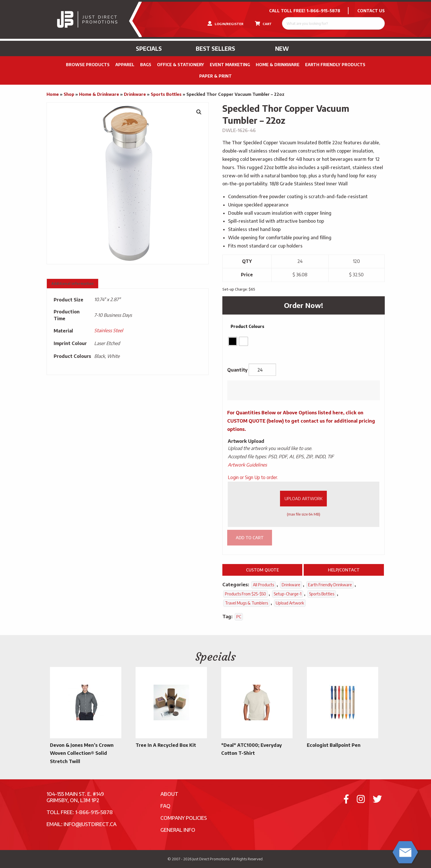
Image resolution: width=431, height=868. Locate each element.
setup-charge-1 (288, 594)
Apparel (125, 65)
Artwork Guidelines (247, 465)
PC (239, 617)
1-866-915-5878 (323, 11)
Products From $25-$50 (245, 594)
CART (263, 23)
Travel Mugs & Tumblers (246, 603)
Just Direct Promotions (211, 859)
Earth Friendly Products (335, 65)
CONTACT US (371, 11)
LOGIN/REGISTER (225, 23)
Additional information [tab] (72, 284)
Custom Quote (262, 570)
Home (53, 94)
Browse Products (88, 65)
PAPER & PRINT (215, 76)
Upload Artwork (304, 498)
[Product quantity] (262, 370)
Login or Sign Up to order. (253, 477)
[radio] (233, 341)
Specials (149, 48)
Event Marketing (230, 65)
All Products (263, 585)
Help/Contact (344, 570)
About (169, 794)
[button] (199, 112)
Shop (69, 94)
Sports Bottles (166, 94)
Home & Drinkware (278, 65)
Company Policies (184, 818)
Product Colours (247, 326)
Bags (146, 65)
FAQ (165, 806)
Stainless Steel (109, 330)
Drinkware (135, 94)
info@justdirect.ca (90, 824)
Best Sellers (215, 48)
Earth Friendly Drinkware (330, 585)
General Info (178, 830)
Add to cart (250, 538)
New (282, 48)
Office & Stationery (181, 65)
